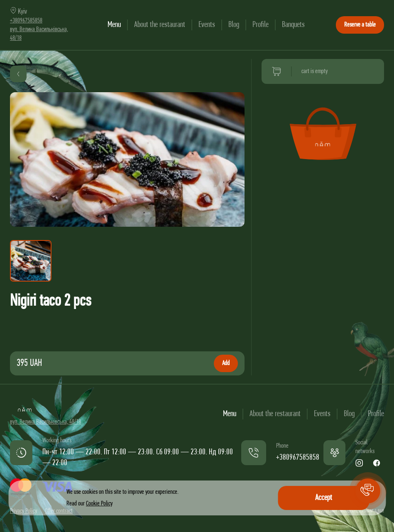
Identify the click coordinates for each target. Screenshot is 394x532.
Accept (324, 498)
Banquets (293, 25)
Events (207, 25)
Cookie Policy (99, 504)
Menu (114, 25)
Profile (261, 25)
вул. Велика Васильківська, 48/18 (45, 422)
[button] (368, 491)
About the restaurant (160, 25)
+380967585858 (26, 21)
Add (226, 363)
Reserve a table (360, 25)
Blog (234, 25)
